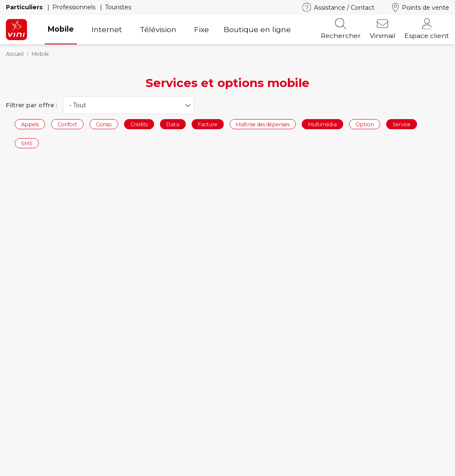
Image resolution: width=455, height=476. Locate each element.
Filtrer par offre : (31, 105)
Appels (30, 124)
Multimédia (322, 124)
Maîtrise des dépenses (263, 124)
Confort (67, 124)
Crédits (139, 124)
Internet (107, 29)
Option (365, 124)
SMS (27, 143)
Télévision (158, 29)
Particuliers (25, 7)
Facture (208, 124)
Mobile (61, 29)
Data (173, 124)
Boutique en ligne (257, 29)
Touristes (118, 7)
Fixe (202, 29)
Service (402, 124)
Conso (104, 124)
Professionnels (75, 7)
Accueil (15, 54)
